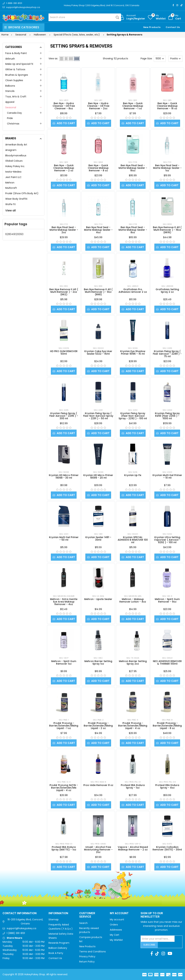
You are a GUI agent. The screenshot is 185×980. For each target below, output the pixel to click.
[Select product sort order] (175, 59)
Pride (10, 118)
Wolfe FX (11, 204)
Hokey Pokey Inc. (15, 166)
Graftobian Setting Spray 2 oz (167, 291)
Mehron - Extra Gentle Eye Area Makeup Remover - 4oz (64, 602)
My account (117, 919)
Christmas (13, 124)
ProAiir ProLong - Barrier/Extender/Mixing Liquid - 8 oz (167, 726)
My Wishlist (116, 940)
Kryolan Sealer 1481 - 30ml (98, 539)
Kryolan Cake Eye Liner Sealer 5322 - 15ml (98, 352)
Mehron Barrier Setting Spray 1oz (98, 662)
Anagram (11, 150)
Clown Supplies (14, 80)
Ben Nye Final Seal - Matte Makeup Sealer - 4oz (98, 230)
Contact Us (173, 27)
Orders (114, 925)
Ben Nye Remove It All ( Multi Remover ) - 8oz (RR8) (98, 292)
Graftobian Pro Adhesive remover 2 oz (133, 291)
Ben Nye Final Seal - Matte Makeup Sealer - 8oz (133, 230)
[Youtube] (170, 954)
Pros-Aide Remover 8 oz (98, 785)
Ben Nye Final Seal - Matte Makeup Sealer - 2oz (64, 230)
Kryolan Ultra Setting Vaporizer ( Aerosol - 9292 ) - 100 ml (167, 540)
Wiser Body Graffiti (16, 199)
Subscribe (149, 945)
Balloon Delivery (58, 948)
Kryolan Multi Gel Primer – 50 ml (64, 539)
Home (5, 35)
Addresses (116, 930)
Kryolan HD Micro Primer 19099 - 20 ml (98, 476)
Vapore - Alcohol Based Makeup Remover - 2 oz (133, 848)
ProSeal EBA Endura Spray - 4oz (167, 786)
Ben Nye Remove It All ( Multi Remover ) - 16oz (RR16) (167, 230)
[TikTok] (181, 5)
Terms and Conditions (92, 952)
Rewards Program (59, 943)
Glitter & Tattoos (15, 69)
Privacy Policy (87, 956)
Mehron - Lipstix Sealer (98, 599)
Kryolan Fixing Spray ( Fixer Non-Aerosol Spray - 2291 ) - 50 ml (98, 416)
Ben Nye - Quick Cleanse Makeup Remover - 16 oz (167, 106)
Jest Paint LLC (13, 177)
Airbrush (10, 59)
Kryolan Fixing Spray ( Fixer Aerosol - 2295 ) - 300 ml (64, 416)
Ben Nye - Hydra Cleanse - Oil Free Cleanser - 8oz (64, 106)
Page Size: (146, 58)
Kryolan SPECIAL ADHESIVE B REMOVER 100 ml (133, 540)
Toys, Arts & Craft (16, 96)
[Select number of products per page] (160, 59)
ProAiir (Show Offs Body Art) (22, 193)
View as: (53, 58)
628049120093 (14, 234)
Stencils (10, 91)
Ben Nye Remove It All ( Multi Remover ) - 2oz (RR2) (64, 292)
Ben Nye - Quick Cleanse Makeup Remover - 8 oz (98, 168)
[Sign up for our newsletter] (158, 939)
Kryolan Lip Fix (133, 475)
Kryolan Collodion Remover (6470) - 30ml (167, 848)
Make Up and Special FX (19, 64)
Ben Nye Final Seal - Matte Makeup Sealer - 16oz (133, 168)
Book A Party (56, 953)
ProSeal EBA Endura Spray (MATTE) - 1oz (64, 848)
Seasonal (11, 107)
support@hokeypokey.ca (21, 928)
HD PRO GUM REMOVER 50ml (64, 352)
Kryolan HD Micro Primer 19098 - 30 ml (64, 476)
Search (83, 923)
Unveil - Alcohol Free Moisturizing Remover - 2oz (98, 850)
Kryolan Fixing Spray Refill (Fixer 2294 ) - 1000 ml (167, 416)
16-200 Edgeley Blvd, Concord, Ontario (25, 922)
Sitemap (54, 919)
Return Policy (87, 962)
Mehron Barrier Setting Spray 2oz (133, 662)
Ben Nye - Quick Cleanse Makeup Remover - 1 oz (133, 106)
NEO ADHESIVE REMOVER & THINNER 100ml (167, 662)
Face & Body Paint (16, 53)
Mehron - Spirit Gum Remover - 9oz (167, 600)
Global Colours (14, 161)
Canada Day (14, 113)
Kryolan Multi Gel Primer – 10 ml (167, 476)
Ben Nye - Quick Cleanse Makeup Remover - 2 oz (64, 168)
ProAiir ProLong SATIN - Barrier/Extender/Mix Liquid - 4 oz (64, 788)
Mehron (10, 183)
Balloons (10, 86)
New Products (152, 27)
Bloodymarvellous (16, 155)
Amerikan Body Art (16, 145)
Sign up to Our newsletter (152, 915)
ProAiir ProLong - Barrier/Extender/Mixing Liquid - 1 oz (64, 726)
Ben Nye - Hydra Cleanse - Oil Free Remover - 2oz (98, 106)
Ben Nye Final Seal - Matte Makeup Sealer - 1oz (167, 168)
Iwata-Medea (13, 172)
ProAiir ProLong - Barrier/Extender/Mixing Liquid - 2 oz (98, 726)
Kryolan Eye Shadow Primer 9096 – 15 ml (133, 352)
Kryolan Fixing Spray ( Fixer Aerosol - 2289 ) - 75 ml (167, 354)
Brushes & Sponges (17, 75)
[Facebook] (173, 5)
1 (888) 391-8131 (16, 933)
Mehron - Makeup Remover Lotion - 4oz (133, 600)
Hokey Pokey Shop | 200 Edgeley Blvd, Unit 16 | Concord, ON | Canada (102, 5)
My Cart (115, 935)
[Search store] (85, 17)
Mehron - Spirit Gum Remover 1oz (64, 662)
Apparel (10, 102)
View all (11, 210)
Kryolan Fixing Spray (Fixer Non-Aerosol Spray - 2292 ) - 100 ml (133, 416)
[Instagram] (177, 5)
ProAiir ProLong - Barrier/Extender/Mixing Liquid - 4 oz (133, 726)
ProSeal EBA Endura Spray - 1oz (133, 786)
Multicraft (11, 188)
